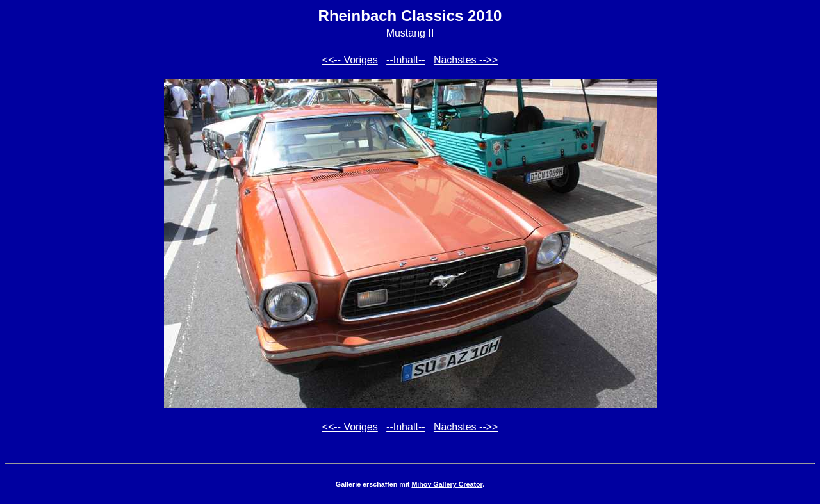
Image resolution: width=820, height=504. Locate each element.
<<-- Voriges (350, 60)
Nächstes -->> (466, 60)
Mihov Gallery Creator (447, 484)
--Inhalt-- (406, 60)
